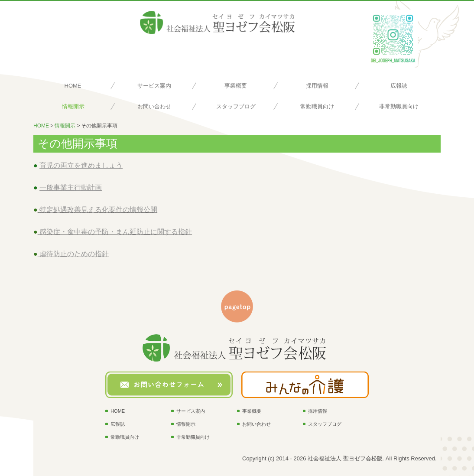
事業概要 (236, 86)
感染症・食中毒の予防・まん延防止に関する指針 (116, 232)
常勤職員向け (317, 106)
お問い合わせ (154, 106)
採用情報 (317, 86)
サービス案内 (154, 86)
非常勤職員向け (399, 106)
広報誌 (399, 86)
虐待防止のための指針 (74, 254)
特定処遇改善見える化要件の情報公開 (98, 210)
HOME (73, 86)
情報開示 (73, 106)
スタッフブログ (236, 106)
